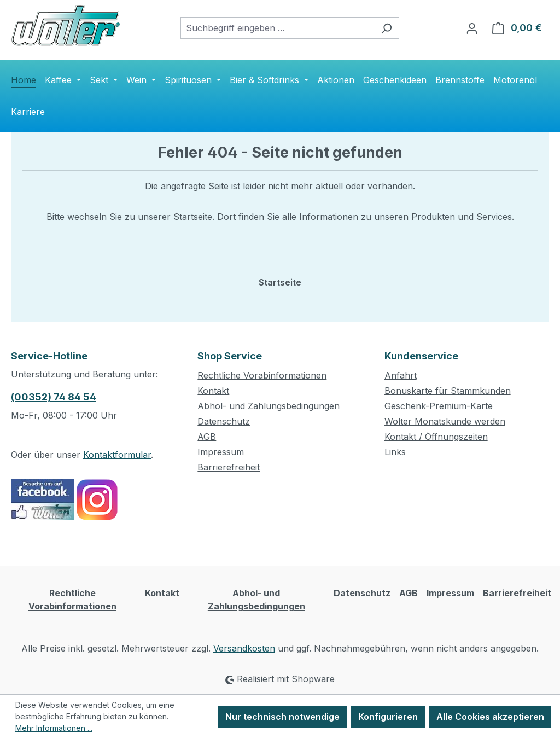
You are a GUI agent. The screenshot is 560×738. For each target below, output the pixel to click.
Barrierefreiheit (229, 467)
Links (395, 452)
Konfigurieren (388, 717)
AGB (207, 437)
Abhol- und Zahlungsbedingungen (269, 406)
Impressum (221, 452)
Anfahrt (401, 375)
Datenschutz (224, 421)
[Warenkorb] (517, 28)
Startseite (280, 282)
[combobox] (277, 28)
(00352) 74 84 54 (54, 397)
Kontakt (213, 391)
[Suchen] (386, 28)
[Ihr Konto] (472, 28)
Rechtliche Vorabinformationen (262, 375)
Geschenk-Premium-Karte (439, 406)
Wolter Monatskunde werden (445, 421)
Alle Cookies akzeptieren (490, 717)
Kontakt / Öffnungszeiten (436, 437)
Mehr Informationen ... (54, 728)
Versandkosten (244, 648)
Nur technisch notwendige (282, 717)
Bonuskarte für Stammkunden (448, 391)
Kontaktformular (117, 455)
